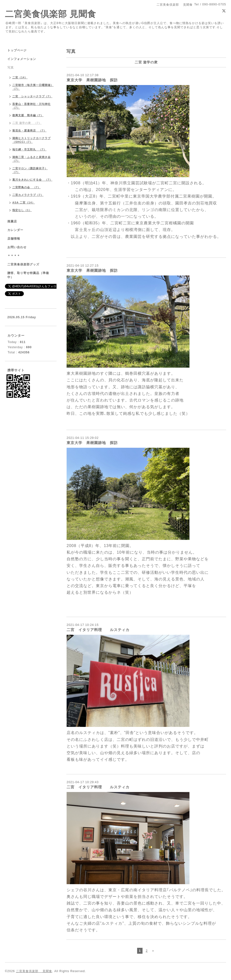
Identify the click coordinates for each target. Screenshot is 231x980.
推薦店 (12, 221)
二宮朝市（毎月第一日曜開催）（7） (33, 87)
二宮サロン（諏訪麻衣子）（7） (30, 170)
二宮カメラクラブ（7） (28, 195)
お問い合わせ (17, 247)
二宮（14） (20, 77)
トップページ (17, 50)
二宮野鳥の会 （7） (26, 187)
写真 (11, 68)
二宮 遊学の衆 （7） (27, 123)
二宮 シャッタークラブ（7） (32, 96)
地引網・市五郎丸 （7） (29, 149)
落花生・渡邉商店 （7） (29, 130)
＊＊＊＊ (14, 256)
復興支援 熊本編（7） (28, 115)
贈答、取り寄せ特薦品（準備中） (28, 275)
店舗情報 (14, 239)
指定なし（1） (22, 210)
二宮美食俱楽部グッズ (23, 264)
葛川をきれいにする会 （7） (32, 180)
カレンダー (15, 230)
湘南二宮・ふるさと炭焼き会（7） (31, 159)
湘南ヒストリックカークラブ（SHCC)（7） (31, 140)
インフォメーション (22, 59)
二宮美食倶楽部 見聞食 (51, 14)
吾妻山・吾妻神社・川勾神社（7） (31, 106)
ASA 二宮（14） (24, 202)
